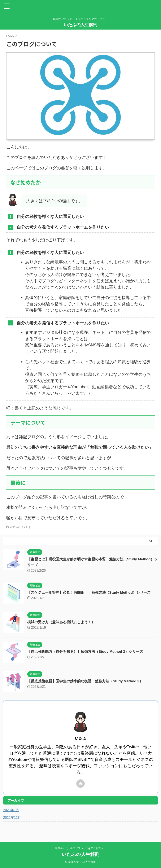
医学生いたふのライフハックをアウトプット (80, 848)
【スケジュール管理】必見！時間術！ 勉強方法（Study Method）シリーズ (93, 592)
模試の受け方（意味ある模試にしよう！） (63, 622)
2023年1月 (11, 810)
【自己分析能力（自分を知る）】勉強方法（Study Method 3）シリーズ (88, 652)
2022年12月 (12, 818)
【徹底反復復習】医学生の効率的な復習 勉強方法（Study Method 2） (88, 681)
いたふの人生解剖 (80, 25)
